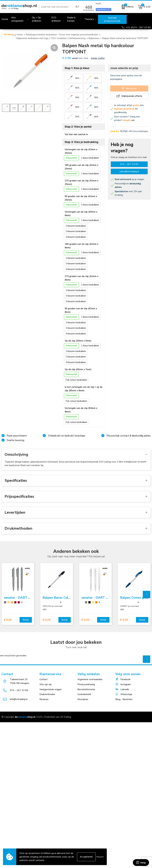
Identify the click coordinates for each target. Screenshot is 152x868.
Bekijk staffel (98, 58)
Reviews (44, 699)
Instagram (123, 684)
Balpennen (94, 38)
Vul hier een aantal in (76, 134)
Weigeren (100, 857)
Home (20, 35)
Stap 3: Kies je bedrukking (81, 142)
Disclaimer (83, 699)
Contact (44, 679)
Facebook (123, 679)
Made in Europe (71, 19)
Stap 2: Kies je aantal (78, 127)
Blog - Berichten (124, 699)
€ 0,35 (46, 620)
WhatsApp (124, 694)
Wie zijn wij (45, 684)
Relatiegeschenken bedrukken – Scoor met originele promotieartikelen (62, 35)
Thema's (89, 19)
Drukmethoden (47, 694)
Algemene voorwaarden (90, 679)
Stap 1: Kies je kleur (77, 68)
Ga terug (9, 34)
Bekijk (26, 620)
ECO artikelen (56, 19)
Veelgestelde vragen (50, 689)
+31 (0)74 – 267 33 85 (138, 27)
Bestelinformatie (86, 689)
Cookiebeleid (84, 694)
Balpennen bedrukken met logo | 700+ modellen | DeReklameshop (51, 38)
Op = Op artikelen (36, 19)
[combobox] (59, 7)
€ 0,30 (8, 620)
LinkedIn (122, 689)
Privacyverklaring (86, 684)
